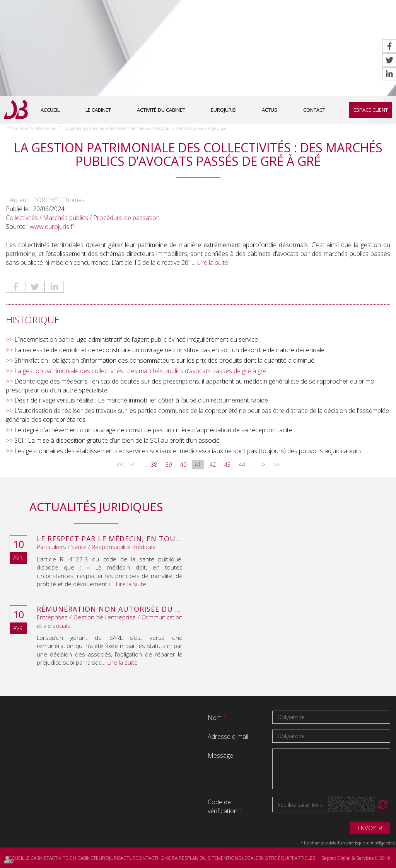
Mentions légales (239, 858)
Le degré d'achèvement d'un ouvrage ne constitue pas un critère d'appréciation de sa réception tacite (153, 430)
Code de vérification (223, 806)
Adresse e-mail (229, 737)
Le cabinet (98, 110)
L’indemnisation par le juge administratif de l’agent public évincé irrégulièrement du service (136, 339)
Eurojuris (223, 110)
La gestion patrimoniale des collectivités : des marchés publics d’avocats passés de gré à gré (145, 128)
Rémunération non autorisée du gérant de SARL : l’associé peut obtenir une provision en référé (110, 609)
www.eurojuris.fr (52, 227)
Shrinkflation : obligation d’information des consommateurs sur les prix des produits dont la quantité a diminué (164, 360)
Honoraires (46, 128)
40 (183, 465)
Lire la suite (213, 263)
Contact (314, 110)
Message (220, 755)
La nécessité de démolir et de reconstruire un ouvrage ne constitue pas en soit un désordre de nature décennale (169, 350)
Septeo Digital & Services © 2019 (356, 858)
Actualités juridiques (96, 507)
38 (154, 465)
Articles (305, 858)
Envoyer (370, 828)
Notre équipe (278, 858)
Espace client (371, 110)
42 (213, 465)
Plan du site (202, 858)
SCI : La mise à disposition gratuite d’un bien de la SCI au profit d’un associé (117, 440)
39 (169, 465)
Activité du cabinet (161, 110)
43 (227, 465)
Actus (270, 110)
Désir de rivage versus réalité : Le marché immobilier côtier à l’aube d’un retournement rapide (141, 400)
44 (242, 465)
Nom (215, 718)
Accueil (50, 110)
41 (198, 465)
